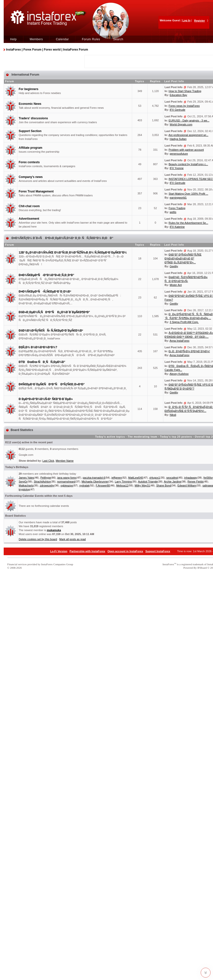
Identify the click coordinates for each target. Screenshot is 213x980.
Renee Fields (195, 482)
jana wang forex (67, 478)
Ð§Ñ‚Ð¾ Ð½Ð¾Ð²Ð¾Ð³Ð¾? (38, 347)
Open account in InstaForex (125, 551)
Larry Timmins (123, 482)
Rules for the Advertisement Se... (189, 223)
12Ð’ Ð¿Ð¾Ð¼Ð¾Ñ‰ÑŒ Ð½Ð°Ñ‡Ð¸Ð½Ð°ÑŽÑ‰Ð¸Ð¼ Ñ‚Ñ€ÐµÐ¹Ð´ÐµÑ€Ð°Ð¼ (73, 253)
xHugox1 (155, 478)
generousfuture (179, 154)
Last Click (48, 461)
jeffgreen (117, 478)
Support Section (30, 131)
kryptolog (24, 489)
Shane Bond (164, 485)
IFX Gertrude (178, 110)
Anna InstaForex (179, 341)
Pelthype (46, 478)
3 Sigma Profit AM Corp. (184, 322)
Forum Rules (91, 39)
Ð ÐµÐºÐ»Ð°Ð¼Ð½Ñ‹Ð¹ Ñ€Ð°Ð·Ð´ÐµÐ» (46, 399)
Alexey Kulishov (179, 374)
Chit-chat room (29, 206)
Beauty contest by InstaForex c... (188, 164)
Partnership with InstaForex (87, 551)
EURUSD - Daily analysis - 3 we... (189, 121)
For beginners (29, 89)
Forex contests (29, 162)
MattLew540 (136, 478)
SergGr (23, 482)
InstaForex (168, 564)
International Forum (25, 75)
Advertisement (29, 219)
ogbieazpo (67, 485)
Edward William (187, 485)
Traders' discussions (33, 118)
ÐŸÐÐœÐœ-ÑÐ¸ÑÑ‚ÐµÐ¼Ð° (42, 362)
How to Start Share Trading (185, 91)
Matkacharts (26, 485)
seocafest (172, 478)
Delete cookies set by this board (38, 539)
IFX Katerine (177, 227)
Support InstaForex (158, 551)
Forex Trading (177, 208)
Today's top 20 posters (176, 437)
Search (118, 39)
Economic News (30, 104)
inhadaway (191, 478)
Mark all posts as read (73, 539)
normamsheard (66, 482)
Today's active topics (110, 437)
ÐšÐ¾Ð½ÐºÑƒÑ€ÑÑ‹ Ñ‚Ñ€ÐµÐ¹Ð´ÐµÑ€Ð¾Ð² (51, 331)
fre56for (208, 478)
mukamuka (54, 530)
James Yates (26, 478)
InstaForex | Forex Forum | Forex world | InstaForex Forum (47, 50)
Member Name (65, 461)
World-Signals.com (181, 124)
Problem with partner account (186, 150)
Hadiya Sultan (178, 139)
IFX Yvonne (177, 168)
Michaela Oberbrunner (95, 482)
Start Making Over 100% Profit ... (189, 194)
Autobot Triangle (148, 482)
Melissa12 (122, 485)
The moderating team (142, 437)
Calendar (62, 39)
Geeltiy (174, 266)
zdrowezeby (47, 485)
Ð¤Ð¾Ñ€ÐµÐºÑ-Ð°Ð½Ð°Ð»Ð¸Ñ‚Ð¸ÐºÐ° (46, 275)
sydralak (84, 485)
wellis (173, 212)
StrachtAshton (42, 482)
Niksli (173, 415)
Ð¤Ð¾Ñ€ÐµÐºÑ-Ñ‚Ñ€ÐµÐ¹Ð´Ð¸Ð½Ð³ (45, 292)
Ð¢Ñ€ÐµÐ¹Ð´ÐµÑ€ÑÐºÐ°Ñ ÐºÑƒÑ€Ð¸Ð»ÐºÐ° (52, 384)
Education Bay (178, 95)
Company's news (31, 177)
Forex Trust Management (36, 191)
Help (13, 39)
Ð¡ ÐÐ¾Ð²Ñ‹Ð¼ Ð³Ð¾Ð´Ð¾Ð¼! (189, 351)
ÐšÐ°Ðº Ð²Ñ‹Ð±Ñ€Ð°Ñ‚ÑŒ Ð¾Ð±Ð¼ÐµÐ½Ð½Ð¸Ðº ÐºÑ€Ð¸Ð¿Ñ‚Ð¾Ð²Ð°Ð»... (183, 258)
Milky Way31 (142, 485)
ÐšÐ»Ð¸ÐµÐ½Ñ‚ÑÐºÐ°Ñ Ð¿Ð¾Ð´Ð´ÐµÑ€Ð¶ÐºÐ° (54, 312)
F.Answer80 (103, 485)
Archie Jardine (172, 482)
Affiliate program (30, 148)
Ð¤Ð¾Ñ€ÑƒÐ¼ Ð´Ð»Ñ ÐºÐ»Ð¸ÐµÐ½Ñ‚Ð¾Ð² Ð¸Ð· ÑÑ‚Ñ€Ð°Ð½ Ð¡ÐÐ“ (62, 238)
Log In (186, 20)
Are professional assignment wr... (188, 135)
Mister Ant (176, 285)
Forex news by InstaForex (184, 106)
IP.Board (202, 568)
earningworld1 (178, 198)
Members (36, 39)
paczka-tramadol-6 (94, 478)
